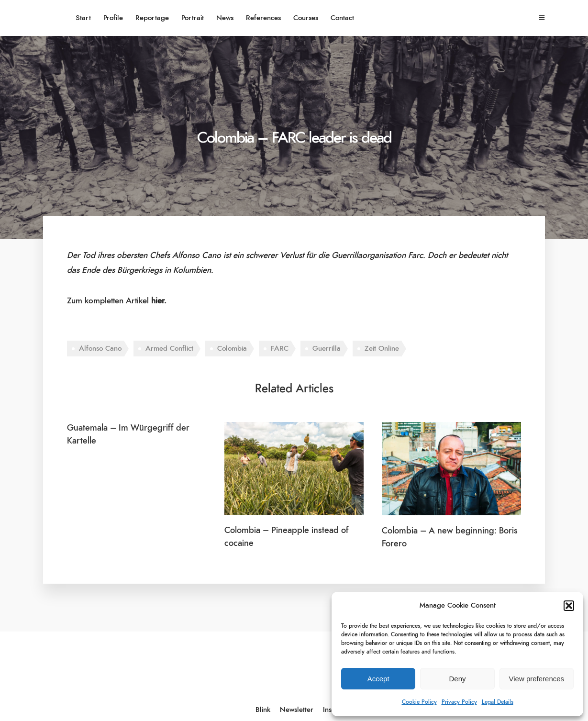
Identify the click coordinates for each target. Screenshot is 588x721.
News (225, 18)
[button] (569, 606)
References (263, 18)
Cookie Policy (419, 702)
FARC (280, 349)
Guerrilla (327, 349)
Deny (457, 679)
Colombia (232, 349)
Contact (342, 18)
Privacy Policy (459, 702)
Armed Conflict (169, 349)
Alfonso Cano (100, 349)
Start (83, 18)
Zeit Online (382, 349)
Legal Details (498, 702)
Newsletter (297, 710)
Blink (263, 710)
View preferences (537, 679)
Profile (113, 18)
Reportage (152, 18)
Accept (378, 679)
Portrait (193, 18)
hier (158, 301)
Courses (306, 18)
